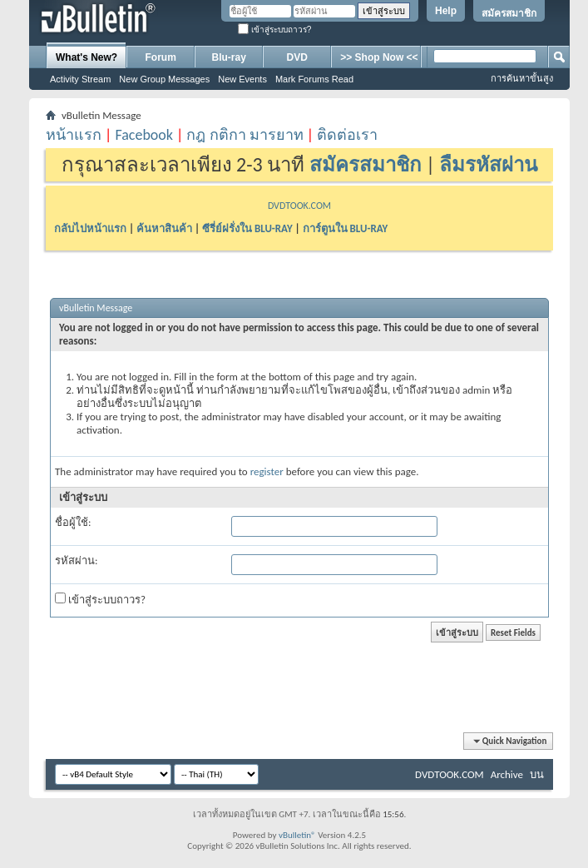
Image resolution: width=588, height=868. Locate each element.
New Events (242, 79)
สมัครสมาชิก (509, 13)
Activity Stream (80, 79)
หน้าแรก (74, 135)
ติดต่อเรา (347, 135)
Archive (507, 774)
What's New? (86, 57)
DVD (297, 57)
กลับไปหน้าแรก (90, 228)
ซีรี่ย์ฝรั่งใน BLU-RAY (247, 228)
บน (537, 774)
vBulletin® (297, 835)
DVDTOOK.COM (299, 206)
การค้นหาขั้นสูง (522, 78)
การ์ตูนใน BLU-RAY (346, 228)
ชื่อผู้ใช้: (73, 522)
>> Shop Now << (379, 57)
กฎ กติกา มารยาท (245, 135)
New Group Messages (164, 79)
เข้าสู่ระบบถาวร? (274, 30)
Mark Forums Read (314, 79)
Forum (161, 57)
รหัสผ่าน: (76, 560)
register (267, 471)
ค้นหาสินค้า (164, 228)
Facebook (144, 135)
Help (446, 11)
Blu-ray (229, 57)
